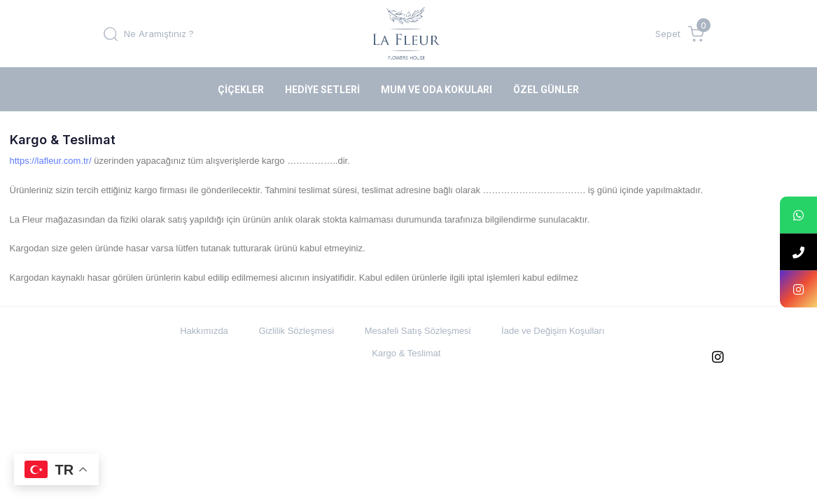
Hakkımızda (204, 331)
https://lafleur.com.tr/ (51, 161)
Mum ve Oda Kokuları (437, 90)
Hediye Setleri (322, 90)
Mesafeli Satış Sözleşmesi (418, 331)
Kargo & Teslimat (406, 353)
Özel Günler (546, 90)
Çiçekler (241, 90)
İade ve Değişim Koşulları (553, 331)
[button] (149, 34)
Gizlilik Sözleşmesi (296, 331)
